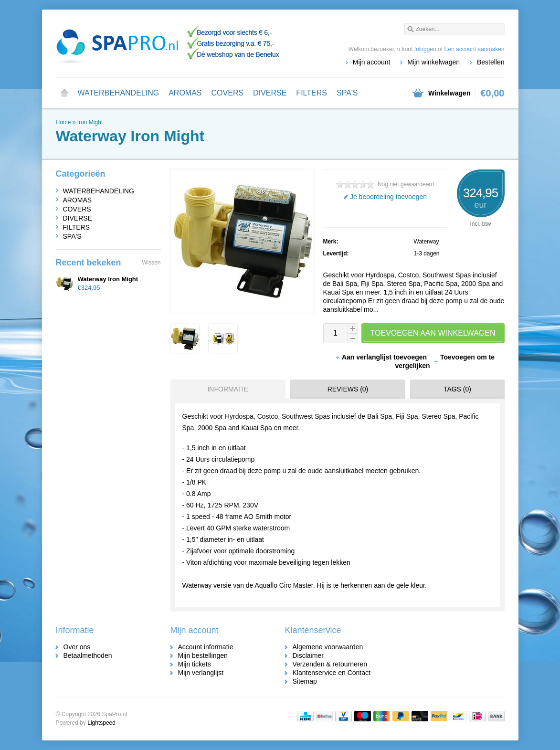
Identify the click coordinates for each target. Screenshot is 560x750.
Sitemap (305, 681)
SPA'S (347, 93)
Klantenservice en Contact (332, 673)
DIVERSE (270, 93)
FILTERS (312, 93)
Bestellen (491, 62)
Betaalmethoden (88, 655)
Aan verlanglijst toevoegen (382, 357)
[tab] (226, 389)
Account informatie (206, 647)
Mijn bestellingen (203, 655)
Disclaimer (308, 655)
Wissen (151, 263)
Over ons (77, 647)
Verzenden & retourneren (330, 664)
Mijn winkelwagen (433, 62)
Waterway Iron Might (108, 279)
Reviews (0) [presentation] (348, 389)
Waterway (427, 242)
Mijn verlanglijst (201, 673)
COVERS (228, 93)
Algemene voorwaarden (328, 647)
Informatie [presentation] (227, 389)
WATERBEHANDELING (119, 93)
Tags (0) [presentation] (457, 389)
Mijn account (372, 62)
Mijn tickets (195, 664)
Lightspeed (101, 723)
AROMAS (185, 93)
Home (64, 93)
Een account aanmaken (474, 49)
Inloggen (425, 49)
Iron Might (90, 122)
